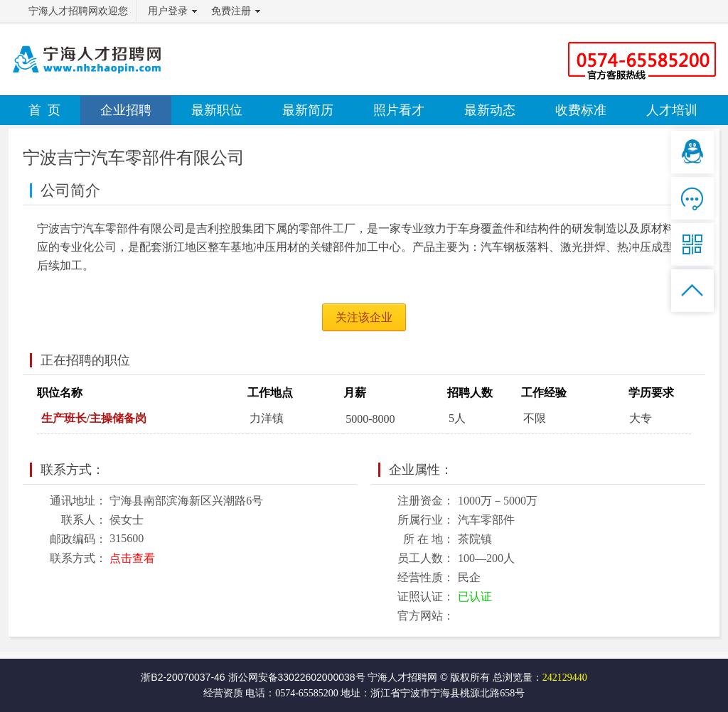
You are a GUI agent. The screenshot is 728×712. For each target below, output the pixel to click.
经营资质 (223, 693)
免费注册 (231, 11)
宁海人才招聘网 (402, 677)
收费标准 (581, 110)
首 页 (44, 110)
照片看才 (399, 110)
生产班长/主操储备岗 (94, 418)
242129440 (565, 678)
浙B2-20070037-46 (183, 677)
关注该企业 (364, 317)
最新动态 (490, 110)
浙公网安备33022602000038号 (297, 677)
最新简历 (308, 110)
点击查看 (132, 558)
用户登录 (168, 11)
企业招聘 (126, 110)
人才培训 (672, 110)
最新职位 (217, 110)
